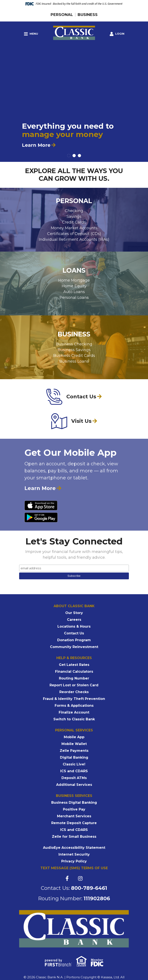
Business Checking (74, 344)
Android (41, 517)
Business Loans (74, 361)
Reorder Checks (74, 692)
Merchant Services (74, 816)
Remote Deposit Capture (74, 823)
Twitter (73, 878)
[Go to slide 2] (74, 156)
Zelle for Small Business (74, 837)
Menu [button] (31, 34)
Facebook (67, 878)
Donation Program (74, 640)
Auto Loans (74, 292)
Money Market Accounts (74, 228)
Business (88, 15)
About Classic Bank (74, 606)
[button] (117, 34)
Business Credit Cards (74, 356)
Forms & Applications (74, 706)
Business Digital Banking (74, 803)
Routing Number (74, 678)
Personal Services (74, 730)
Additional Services (74, 785)
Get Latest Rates (74, 665)
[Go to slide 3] (79, 156)
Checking (74, 211)
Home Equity (74, 286)
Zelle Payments (74, 751)
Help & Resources (74, 658)
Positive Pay (74, 809)
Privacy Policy (74, 861)
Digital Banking (74, 757)
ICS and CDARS (74, 771)
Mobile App (74, 737)
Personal (62, 15)
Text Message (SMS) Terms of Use (74, 868)
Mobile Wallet (74, 744)
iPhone (41, 505)
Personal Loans (74, 298)
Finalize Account (74, 712)
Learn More (36, 145)
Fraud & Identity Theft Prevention (74, 699)
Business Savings (74, 350)
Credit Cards (74, 222)
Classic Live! (74, 764)
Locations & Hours (74, 626)
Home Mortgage (74, 280)
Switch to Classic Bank (74, 719)
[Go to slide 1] (69, 156)
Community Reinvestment (74, 647)
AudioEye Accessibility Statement (74, 848)
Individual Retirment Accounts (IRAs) (74, 239)
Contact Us (74, 633)
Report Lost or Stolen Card (74, 685)
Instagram (80, 878)
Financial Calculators (74, 672)
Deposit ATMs (74, 778)
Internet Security (74, 854)
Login (117, 34)
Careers (74, 620)
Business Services (74, 796)
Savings (74, 217)
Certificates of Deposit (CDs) (74, 234)
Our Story (74, 613)
